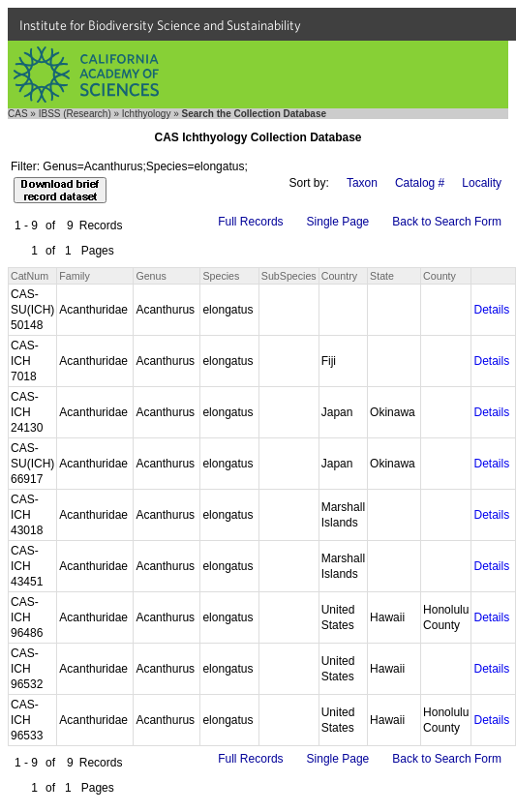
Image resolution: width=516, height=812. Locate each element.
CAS (18, 114)
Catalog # (420, 183)
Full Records (250, 222)
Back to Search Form (447, 222)
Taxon (362, 183)
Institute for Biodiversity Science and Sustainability (160, 25)
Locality (482, 183)
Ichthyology (147, 114)
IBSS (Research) (75, 114)
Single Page (338, 222)
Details (491, 310)
